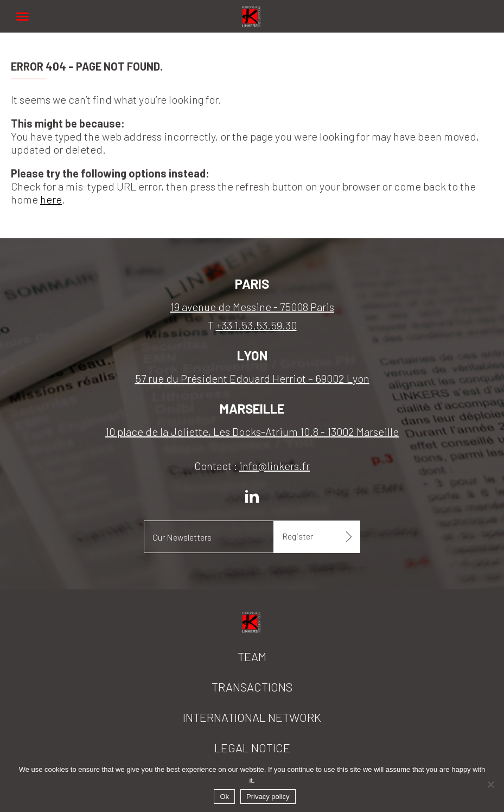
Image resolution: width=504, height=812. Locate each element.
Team (252, 656)
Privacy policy (268, 797)
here (51, 199)
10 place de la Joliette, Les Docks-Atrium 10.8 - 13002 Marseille (252, 432)
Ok (224, 797)
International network (252, 717)
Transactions (252, 687)
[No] (490, 784)
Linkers (252, 11)
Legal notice (252, 747)
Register (298, 536)
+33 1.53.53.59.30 (256, 325)
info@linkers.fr (275, 466)
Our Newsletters (182, 537)
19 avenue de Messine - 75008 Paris (252, 307)
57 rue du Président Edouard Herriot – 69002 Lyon (252, 378)
